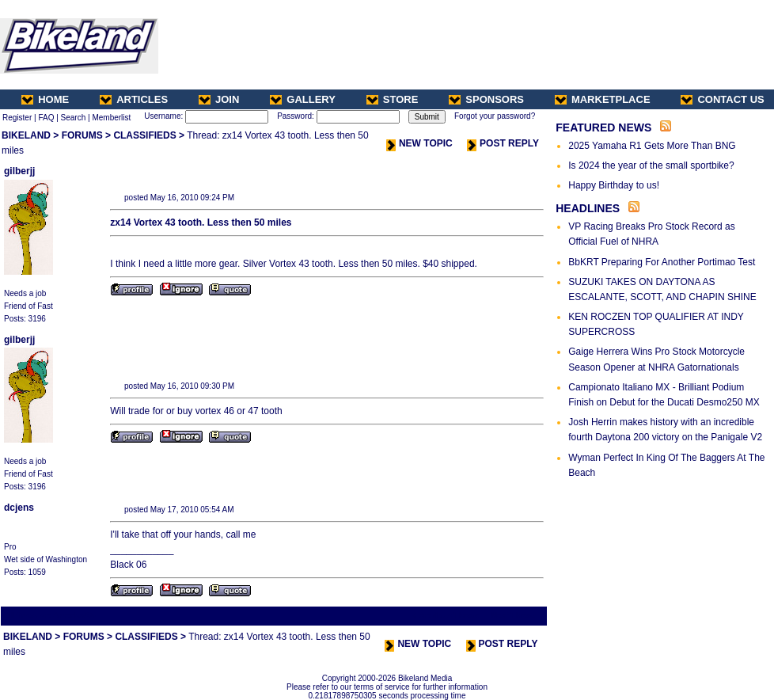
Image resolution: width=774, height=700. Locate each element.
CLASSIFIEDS (144, 135)
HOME (45, 99)
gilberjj (19, 171)
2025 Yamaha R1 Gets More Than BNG (652, 146)
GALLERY (303, 99)
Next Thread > (518, 616)
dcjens (19, 508)
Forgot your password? (495, 116)
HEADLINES (588, 208)
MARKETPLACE (603, 99)
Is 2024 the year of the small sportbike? (651, 165)
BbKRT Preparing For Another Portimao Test (662, 262)
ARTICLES (134, 99)
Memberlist (111, 118)
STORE (393, 99)
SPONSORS (486, 99)
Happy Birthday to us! (614, 185)
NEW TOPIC (419, 143)
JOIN (219, 99)
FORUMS (82, 135)
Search (74, 118)
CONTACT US (722, 99)
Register (17, 118)
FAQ (46, 118)
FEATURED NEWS (603, 127)
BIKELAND (26, 135)
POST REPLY (503, 143)
